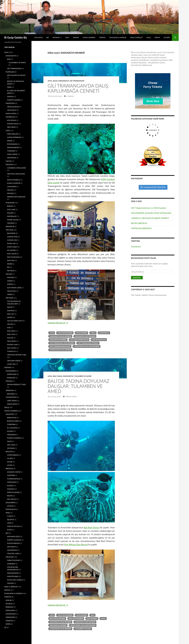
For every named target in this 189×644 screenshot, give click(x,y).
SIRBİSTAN (10, 390)
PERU (8, 513)
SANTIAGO (11, 547)
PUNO (10, 530)
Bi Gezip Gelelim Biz (16, 38)
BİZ (48, 37)
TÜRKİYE (102, 37)
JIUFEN (10, 281)
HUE (9, 328)
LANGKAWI (12, 187)
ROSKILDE (11, 378)
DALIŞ (149, 37)
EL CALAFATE (12, 428)
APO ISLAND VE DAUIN (16, 75)
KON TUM (11, 334)
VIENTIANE (11, 158)
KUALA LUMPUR (14, 183)
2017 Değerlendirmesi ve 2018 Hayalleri (149, 208)
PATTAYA (11, 271)
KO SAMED (11, 250)
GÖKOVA (9, 621)
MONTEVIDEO (13, 576)
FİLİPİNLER (10, 72)
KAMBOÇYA (10, 117)
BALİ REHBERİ (92, 618)
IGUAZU (10, 431)
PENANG (11, 193)
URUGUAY (10, 557)
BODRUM (9, 607)
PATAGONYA (11, 509)
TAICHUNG (11, 291)
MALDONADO (13, 573)
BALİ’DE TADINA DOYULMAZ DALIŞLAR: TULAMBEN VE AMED (78, 386)
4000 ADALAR (13, 134)
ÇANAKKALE (11, 614)
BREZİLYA (9, 469)
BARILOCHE (12, 418)
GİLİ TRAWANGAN (77, 81)
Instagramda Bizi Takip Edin (153, 187)
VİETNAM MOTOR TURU (17, 355)
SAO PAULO (12, 499)
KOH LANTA (12, 254)
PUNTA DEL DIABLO (15, 580)
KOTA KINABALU (14, 180)
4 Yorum (70, 96)
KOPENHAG (12, 374)
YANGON (11, 223)
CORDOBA (11, 424)
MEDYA (157, 37)
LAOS (8, 130)
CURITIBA (11, 475)
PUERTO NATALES (14, 540)
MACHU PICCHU (14, 526)
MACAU (9, 161)
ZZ (5, 627)
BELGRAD (11, 394)
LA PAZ (10, 458)
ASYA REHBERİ (82, 333)
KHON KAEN (12, 247)
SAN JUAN (11, 445)
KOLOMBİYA (11, 503)
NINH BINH (12, 341)
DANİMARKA (11, 371)
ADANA (9, 600)
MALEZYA (9, 164)
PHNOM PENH (13, 124)
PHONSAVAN (12, 144)
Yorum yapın (71, 397)
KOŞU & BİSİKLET (136, 37)
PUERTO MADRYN (14, 438)
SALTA (9, 441)
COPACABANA (13, 455)
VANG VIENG (12, 154)
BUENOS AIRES (13, 421)
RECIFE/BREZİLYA (139, 223)
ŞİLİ (7, 533)
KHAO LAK (11, 243)
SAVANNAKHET (13, 147)
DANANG (11, 311)
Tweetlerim (136, 247)
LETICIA (10, 506)
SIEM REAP (11, 127)
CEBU (9, 87)
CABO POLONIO (14, 560)
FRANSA (9, 381)
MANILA (10, 96)
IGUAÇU (10, 486)
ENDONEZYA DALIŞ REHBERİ (61, 336)
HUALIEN (11, 277)
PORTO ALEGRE (13, 492)
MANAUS (11, 489)
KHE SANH (11, 331)
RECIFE (10, 496)
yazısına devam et (58, 323)
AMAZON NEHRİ (14, 472)
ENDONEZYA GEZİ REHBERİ (85, 336)
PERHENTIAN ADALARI (16, 197)
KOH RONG (12, 120)
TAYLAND (9, 230)
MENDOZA (11, 435)
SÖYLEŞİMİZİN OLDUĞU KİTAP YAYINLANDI (151, 213)
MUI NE (10, 338)
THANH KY (11, 351)
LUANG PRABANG (14, 137)
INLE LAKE (11, 209)
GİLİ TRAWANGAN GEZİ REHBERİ (62, 343)
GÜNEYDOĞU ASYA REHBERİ (61, 350)
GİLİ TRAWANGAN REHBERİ (88, 343)
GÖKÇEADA (10, 617)
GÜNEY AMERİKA (89, 37)
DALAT (10, 307)
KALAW (10, 213)
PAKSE (10, 141)
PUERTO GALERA (14, 100)
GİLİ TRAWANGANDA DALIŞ (60, 346)
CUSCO (10, 516)
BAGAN (10, 206)
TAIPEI (10, 294)
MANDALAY (12, 216)
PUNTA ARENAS (13, 543)
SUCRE (10, 462)
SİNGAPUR (10, 226)
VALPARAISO (12, 550)
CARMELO (11, 564)
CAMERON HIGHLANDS (17, 168)
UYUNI (10, 465)
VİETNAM (9, 298)
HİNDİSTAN (10, 103)
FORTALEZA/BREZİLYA (141, 228)
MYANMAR (10, 203)
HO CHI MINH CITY (15, 321)
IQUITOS (10, 519)
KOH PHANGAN (13, 257)
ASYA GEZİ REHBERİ (65, 333)
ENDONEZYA (64, 81)
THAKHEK (11, 151)
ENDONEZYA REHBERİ (58, 340)
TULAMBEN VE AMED (83, 376)
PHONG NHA (12, 345)
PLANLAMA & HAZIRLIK (118, 37)
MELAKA (10, 190)
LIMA (9, 523)
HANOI (10, 317)
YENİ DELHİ (12, 110)
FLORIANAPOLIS (14, 479)
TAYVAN (9, 274)
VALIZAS (10, 583)
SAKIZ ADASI (12, 404)
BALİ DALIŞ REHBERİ (58, 618)
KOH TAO (11, 260)
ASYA (67, 37)
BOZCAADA (10, 610)
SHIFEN (10, 284)
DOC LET (11, 314)
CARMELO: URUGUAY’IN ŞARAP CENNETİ (150, 218)
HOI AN (10, 324)
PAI (8, 267)
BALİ (55, 376)
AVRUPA (76, 37)
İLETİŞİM (167, 37)
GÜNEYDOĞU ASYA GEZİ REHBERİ (87, 346)
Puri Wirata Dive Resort (76, 544)
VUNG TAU (11, 364)
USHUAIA (11, 448)
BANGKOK (11, 233)
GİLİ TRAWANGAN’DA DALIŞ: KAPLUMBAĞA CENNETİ (78, 88)
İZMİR (8, 624)
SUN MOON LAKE (14, 288)
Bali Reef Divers (92, 527)
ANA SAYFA (39, 37)
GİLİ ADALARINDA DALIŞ (79, 340)
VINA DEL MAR (13, 553)
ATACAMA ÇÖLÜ (14, 536)
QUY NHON (12, 348)
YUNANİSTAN (11, 397)
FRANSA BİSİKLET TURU (16, 384)
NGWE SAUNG (13, 220)
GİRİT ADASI (12, 401)
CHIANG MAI (12, 237)
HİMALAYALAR (13, 107)
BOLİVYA (9, 452)
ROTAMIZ (56, 37)
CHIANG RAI (12, 240)
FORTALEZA (12, 482)
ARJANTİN (10, 414)
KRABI (10, 264)
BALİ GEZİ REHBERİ (76, 618)
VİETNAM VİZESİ (14, 361)
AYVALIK (9, 604)
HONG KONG (11, 113)
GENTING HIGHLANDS (16, 174)
